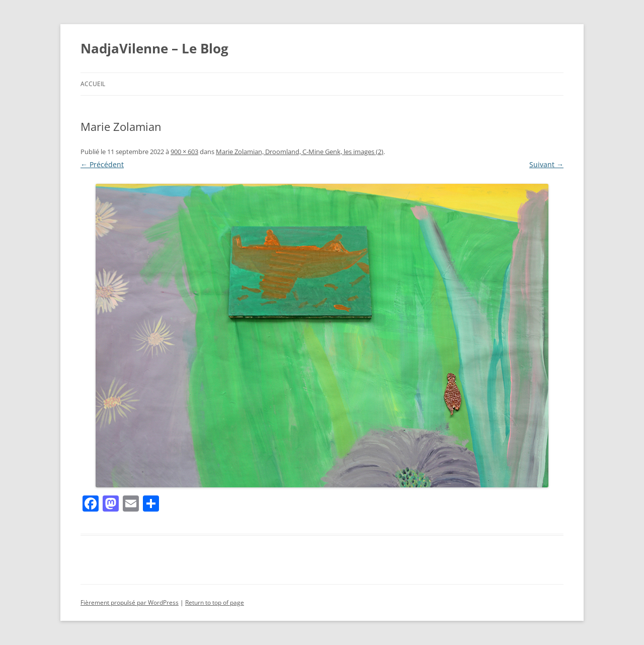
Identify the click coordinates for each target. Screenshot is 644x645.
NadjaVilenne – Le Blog (154, 48)
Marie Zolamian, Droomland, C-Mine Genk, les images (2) (300, 152)
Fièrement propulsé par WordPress (130, 602)
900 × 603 (184, 152)
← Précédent (102, 164)
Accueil (93, 84)
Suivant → (546, 164)
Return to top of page (215, 602)
